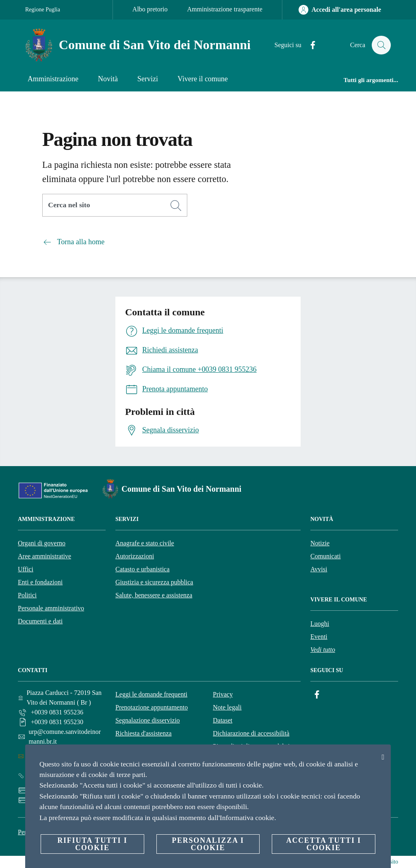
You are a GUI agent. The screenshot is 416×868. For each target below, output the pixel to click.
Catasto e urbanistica (142, 569)
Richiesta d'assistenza (143, 733)
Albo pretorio (150, 9)
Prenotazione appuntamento (152, 707)
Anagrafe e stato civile (145, 543)
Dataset (223, 720)
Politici (27, 595)
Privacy (223, 694)
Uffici (26, 569)
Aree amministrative (44, 556)
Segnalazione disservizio (148, 720)
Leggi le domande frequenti (151, 694)
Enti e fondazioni (40, 582)
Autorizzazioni (135, 556)
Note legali (227, 707)
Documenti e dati (40, 621)
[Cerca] (381, 45)
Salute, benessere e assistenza (154, 595)
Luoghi (320, 624)
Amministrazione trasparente (225, 9)
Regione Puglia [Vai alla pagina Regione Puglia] (43, 10)
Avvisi (319, 569)
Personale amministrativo (51, 608)
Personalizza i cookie (208, 844)
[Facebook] (309, 45)
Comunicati (326, 556)
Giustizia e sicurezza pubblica (154, 582)
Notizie (320, 543)
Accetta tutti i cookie (323, 844)
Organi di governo (42, 543)
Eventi (319, 637)
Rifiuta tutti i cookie (92, 844)
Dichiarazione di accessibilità (251, 733)
